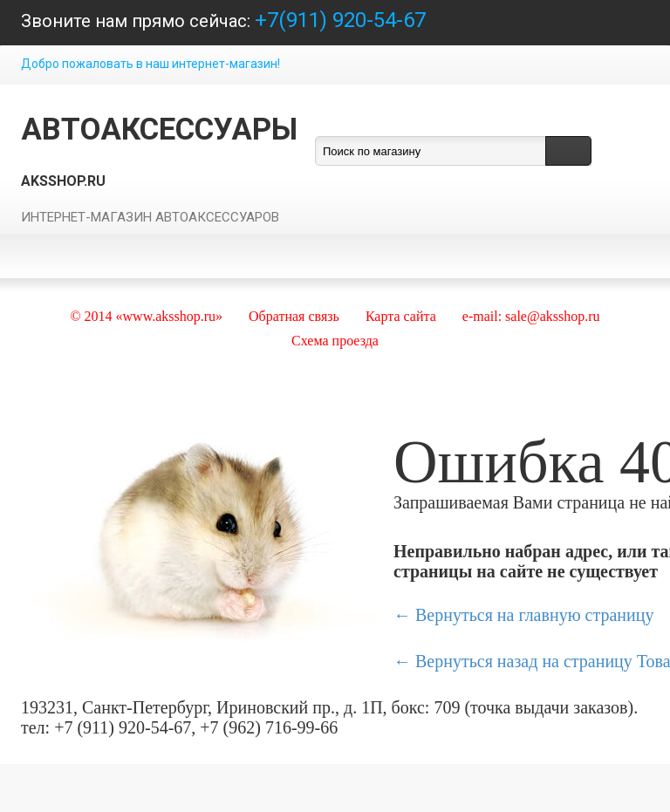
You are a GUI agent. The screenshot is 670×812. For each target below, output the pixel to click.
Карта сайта (401, 316)
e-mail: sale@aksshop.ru (531, 316)
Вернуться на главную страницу (534, 615)
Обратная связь (294, 316)
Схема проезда (335, 341)
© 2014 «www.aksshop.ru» (146, 316)
